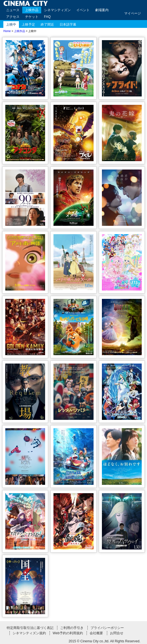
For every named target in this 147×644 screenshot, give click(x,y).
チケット (32, 17)
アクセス (13, 17)
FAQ (47, 17)
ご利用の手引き (72, 628)
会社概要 (96, 633)
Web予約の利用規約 (68, 633)
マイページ (133, 13)
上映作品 (32, 10)
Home (7, 31)
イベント (83, 10)
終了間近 (47, 25)
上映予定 (28, 25)
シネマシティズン (57, 10)
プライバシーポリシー (107, 628)
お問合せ (117, 633)
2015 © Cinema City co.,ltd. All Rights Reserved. (104, 641)
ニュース (13, 10)
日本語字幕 (68, 25)
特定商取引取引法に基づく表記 (30, 628)
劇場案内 (102, 10)
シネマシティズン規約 (29, 633)
